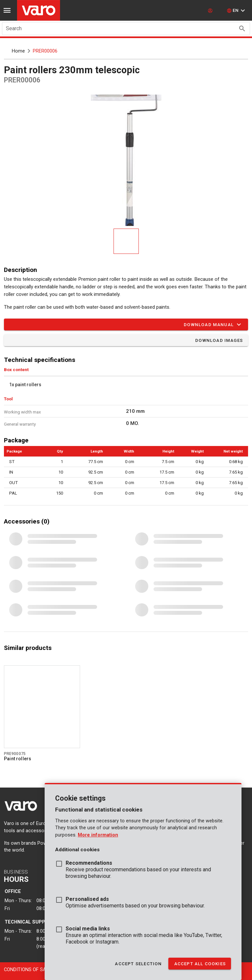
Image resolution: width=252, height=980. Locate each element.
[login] (211, 11)
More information (98, 835)
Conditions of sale (28, 970)
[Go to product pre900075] (42, 707)
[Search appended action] (242, 29)
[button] (237, 11)
